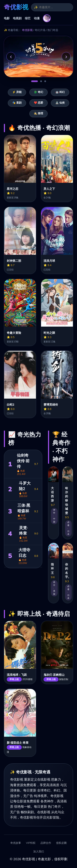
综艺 (28, 18)
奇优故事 (16, 843)
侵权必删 (61, 843)
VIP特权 (31, 843)
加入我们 (39, 852)
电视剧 (17, 18)
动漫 (37, 18)
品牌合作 (46, 843)
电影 (7, 18)
